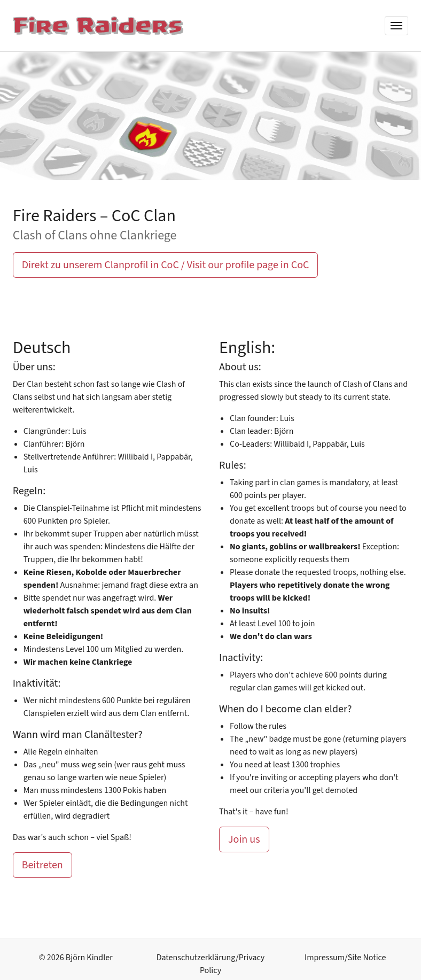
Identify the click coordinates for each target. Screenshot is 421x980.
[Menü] (396, 26)
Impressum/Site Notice (345, 958)
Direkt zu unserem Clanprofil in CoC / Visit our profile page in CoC (166, 265)
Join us (244, 839)
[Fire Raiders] (98, 26)
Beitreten (42, 865)
